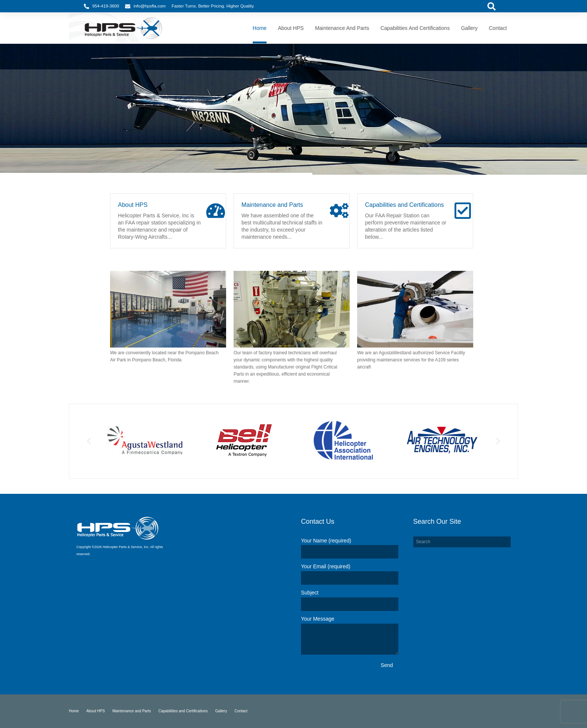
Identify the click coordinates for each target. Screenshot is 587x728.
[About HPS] (216, 211)
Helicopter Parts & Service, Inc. (126, 547)
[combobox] (462, 542)
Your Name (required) (326, 541)
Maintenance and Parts (272, 205)
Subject (310, 593)
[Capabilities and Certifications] (463, 211)
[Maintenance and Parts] (339, 211)
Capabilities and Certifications (404, 205)
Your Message (318, 619)
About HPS (133, 205)
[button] (89, 441)
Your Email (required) (326, 566)
